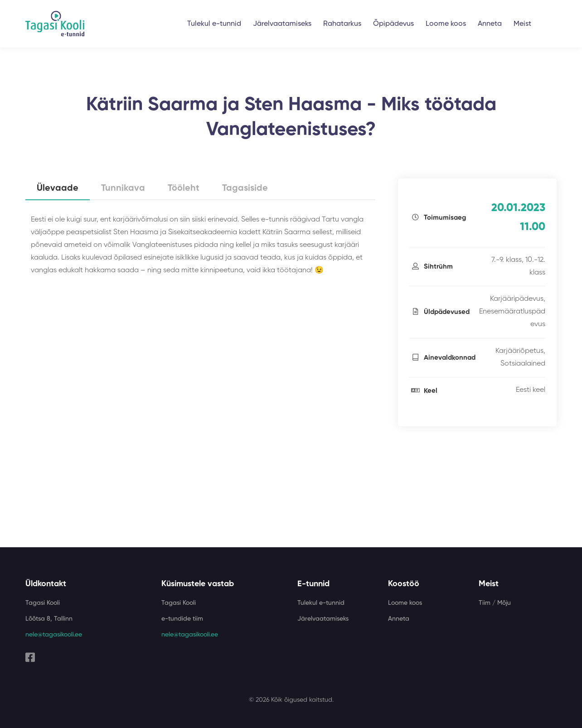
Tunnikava (123, 188)
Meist (522, 24)
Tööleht (184, 188)
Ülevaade (58, 188)
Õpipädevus (393, 24)
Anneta (490, 24)
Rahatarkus (342, 24)
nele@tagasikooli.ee (54, 635)
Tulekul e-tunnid (214, 24)
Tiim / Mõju (495, 603)
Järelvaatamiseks (282, 24)
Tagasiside (245, 188)
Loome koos (446, 24)
